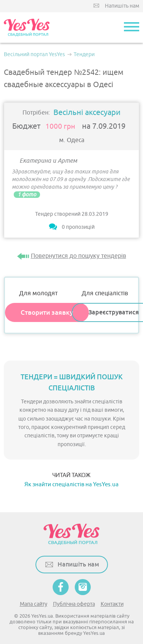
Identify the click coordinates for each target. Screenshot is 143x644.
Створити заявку (47, 312)
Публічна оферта (74, 604)
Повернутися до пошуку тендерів (79, 256)
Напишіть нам (122, 6)
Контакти (112, 604)
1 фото (27, 194)
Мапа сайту (34, 604)
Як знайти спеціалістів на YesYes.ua (71, 485)
